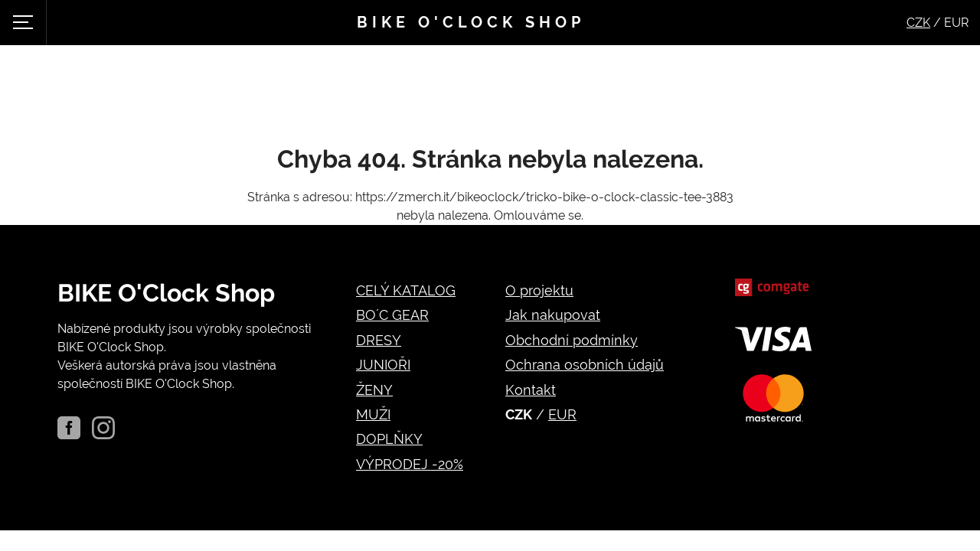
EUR (562, 414)
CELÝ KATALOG (406, 290)
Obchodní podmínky (572, 340)
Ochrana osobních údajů (585, 365)
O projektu (539, 290)
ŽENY (374, 390)
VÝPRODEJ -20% (410, 464)
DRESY (379, 340)
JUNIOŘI (383, 365)
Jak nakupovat (553, 315)
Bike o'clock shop (471, 22)
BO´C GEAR (392, 315)
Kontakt (531, 390)
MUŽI (373, 414)
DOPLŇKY (389, 439)
